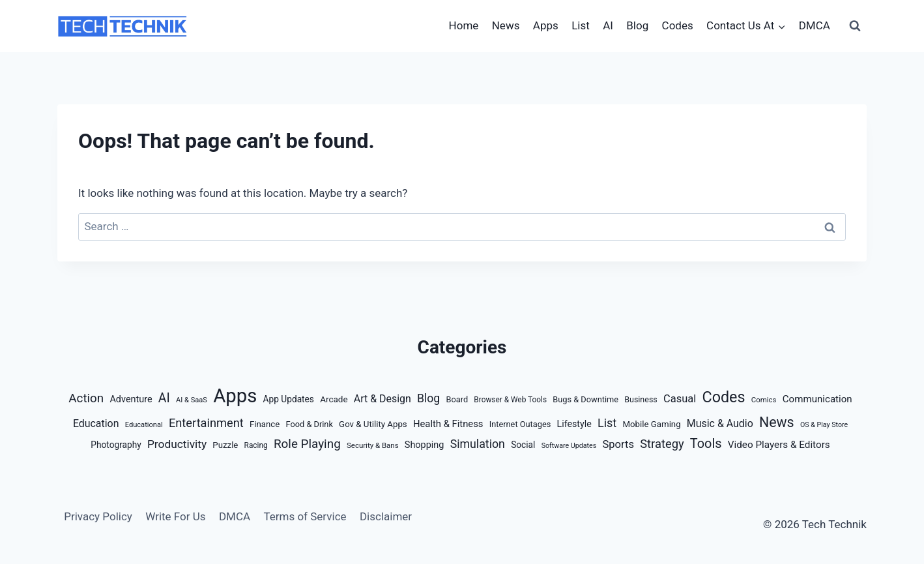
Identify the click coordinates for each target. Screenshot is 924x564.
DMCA (815, 25)
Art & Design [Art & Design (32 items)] (383, 399)
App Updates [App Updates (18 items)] (289, 399)
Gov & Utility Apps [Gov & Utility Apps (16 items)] (373, 424)
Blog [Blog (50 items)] (428, 398)
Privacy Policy (98, 516)
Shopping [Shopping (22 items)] (425, 445)
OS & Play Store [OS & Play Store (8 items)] (824, 425)
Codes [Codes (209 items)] (723, 397)
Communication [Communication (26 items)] (817, 399)
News (506, 25)
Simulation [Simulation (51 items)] (478, 444)
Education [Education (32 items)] (96, 423)
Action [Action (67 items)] (86, 398)
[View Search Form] (855, 26)
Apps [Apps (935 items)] (235, 396)
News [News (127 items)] (777, 422)
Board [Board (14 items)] (457, 399)
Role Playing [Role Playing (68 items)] (307, 444)
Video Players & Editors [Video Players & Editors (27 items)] (779, 445)
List (581, 25)
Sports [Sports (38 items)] (618, 444)
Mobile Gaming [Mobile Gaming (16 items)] (651, 424)
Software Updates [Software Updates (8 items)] (569, 446)
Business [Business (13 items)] (641, 399)
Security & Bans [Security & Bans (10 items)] (373, 445)
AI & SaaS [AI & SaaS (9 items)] (192, 400)
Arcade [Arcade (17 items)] (334, 399)
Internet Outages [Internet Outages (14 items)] (520, 424)
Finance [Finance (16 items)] (265, 424)
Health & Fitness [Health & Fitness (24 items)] (448, 424)
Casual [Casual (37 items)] (680, 399)
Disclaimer (386, 516)
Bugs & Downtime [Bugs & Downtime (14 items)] (585, 399)
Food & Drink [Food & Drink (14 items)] (310, 424)
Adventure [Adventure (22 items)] (131, 399)
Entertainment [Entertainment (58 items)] (206, 423)
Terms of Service (305, 516)
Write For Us (175, 516)
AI (608, 25)
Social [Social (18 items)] (523, 445)
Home (464, 25)
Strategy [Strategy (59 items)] (662, 444)
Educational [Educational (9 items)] (144, 425)
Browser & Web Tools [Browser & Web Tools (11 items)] (510, 400)
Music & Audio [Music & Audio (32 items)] (720, 423)
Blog (637, 25)
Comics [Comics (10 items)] (764, 400)
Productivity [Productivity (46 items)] (177, 444)
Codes (678, 25)
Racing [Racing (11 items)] (256, 445)
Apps (546, 25)
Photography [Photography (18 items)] (116, 445)
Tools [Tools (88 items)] (706, 444)
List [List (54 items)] (607, 423)
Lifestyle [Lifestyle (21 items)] (574, 424)
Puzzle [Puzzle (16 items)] (225, 445)
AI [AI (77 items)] (164, 398)
